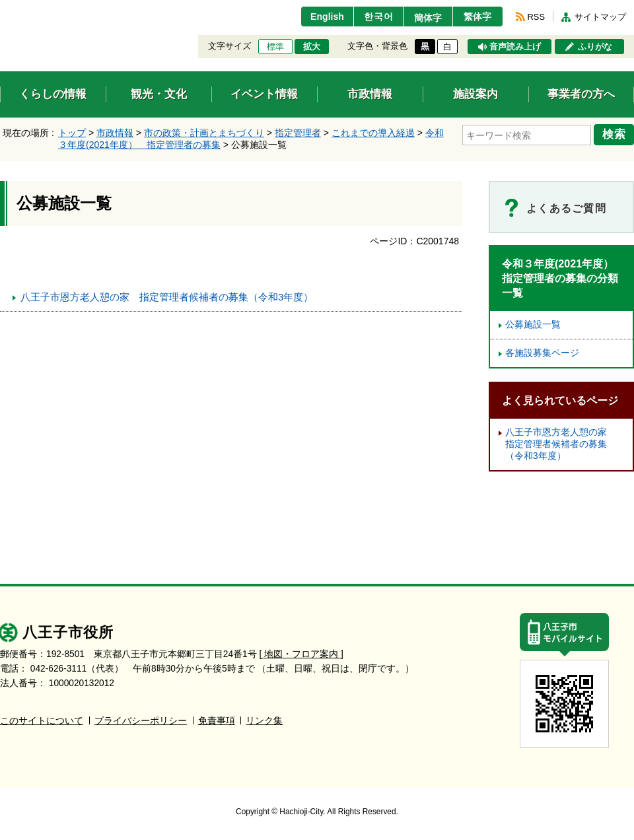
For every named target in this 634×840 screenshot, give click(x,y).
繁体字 (477, 17)
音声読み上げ (515, 47)
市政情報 (115, 133)
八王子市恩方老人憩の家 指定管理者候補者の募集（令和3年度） (167, 297)
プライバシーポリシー (141, 721)
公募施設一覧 (533, 325)
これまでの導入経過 (373, 133)
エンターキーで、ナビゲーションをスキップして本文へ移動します (0, 8)
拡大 (312, 47)
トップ (72, 133)
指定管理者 (298, 133)
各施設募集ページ (542, 353)
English (319, 17)
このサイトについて (42, 721)
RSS (536, 17)
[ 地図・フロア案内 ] (301, 654)
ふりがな (595, 47)
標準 (275, 47)
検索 (616, 134)
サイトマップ (600, 17)
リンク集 (264, 721)
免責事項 (217, 721)
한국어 (372, 17)
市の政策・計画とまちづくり (204, 133)
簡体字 (425, 18)
